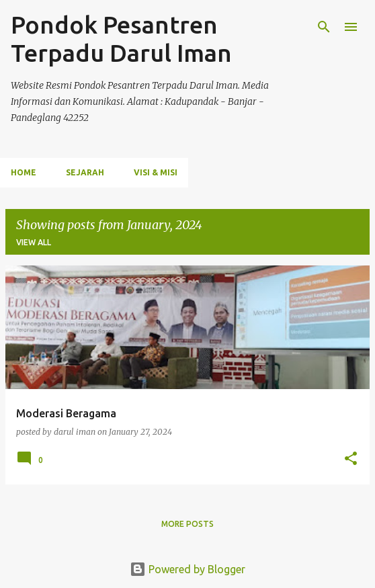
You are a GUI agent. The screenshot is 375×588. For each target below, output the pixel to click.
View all (34, 242)
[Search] (324, 27)
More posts (187, 524)
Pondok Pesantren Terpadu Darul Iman (121, 39)
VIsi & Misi (156, 172)
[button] (351, 459)
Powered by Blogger (187, 569)
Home (24, 172)
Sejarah (85, 172)
